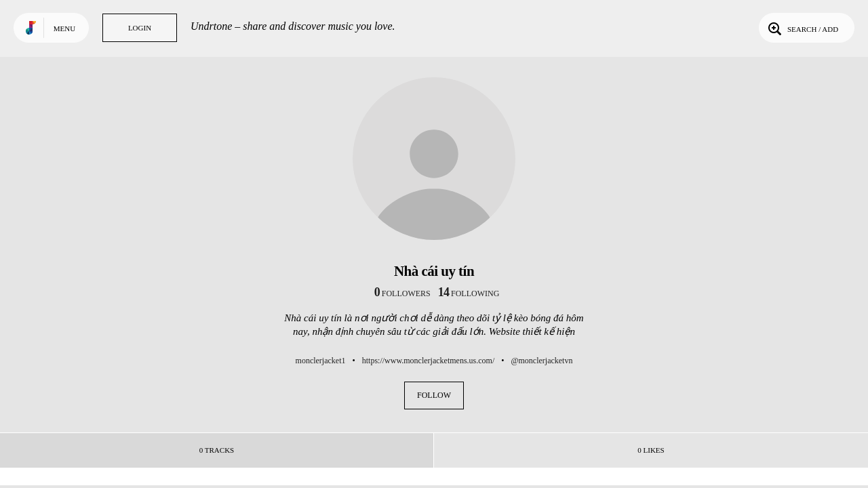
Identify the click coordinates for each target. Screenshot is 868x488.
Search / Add (802, 28)
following (469, 293)
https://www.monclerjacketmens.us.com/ (429, 361)
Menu (64, 28)
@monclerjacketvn (541, 361)
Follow (434, 395)
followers (402, 293)
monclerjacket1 (321, 361)
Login (140, 28)
